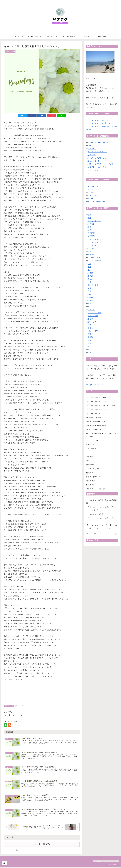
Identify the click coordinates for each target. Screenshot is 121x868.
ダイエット (92, 319)
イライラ (91, 310)
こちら (106, 104)
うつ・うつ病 (93, 316)
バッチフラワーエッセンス (98, 143)
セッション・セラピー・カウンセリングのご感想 (101, 435)
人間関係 (91, 236)
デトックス (92, 322)
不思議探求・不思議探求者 (96, 426)
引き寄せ (91, 224)
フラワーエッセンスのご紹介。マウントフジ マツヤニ (101, 520)
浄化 (90, 282)
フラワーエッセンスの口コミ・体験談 (101, 405)
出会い (90, 230)
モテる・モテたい (95, 221)
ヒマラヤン (92, 155)
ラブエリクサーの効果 (96, 202)
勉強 (90, 288)
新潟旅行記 (90, 481)
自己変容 (91, 233)
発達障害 (91, 255)
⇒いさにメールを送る (95, 385)
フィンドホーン (94, 161)
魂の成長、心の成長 (94, 418)
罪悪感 (90, 276)
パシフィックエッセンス (97, 152)
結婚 (90, 218)
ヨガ (88, 461)
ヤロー (90, 199)
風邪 (90, 346)
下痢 (90, 325)
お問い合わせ (114, 862)
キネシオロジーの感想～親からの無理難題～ (101, 502)
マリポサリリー (94, 186)
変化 (90, 267)
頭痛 (90, 334)
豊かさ (90, 279)
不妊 (90, 304)
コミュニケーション (96, 261)
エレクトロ (92, 192)
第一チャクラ (93, 285)
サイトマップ (104, 862)
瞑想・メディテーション (96, 422)
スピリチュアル (92, 449)
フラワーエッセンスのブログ (97, 409)
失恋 (90, 343)
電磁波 (90, 337)
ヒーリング (90, 445)
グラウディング (94, 242)
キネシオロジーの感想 (95, 514)
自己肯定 (91, 248)
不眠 (90, 251)
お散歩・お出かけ (93, 477)
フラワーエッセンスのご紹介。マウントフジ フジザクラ (101, 509)
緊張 (90, 353)
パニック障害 (93, 331)
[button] (116, 534)
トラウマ (91, 328)
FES (90, 146)
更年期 (90, 300)
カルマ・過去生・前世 (95, 430)
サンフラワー (93, 189)
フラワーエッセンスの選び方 (99, 123)
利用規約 (96, 862)
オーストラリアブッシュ (97, 158)
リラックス (92, 245)
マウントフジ (93, 170)
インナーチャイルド (96, 239)
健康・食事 (90, 465)
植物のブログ (91, 473)
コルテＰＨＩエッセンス (97, 167)
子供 (90, 291)
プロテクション (94, 258)
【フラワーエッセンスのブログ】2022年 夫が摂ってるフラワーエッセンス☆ (102, 527)
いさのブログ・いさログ (96, 489)
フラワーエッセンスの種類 (96, 397)
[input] (102, 534)
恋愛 (90, 215)
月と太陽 (90, 457)
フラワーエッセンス (94, 414)
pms (89, 294)
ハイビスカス (93, 196)
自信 (90, 264)
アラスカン (92, 149)
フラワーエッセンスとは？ (98, 120)
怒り (90, 307)
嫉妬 (90, 340)
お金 (90, 227)
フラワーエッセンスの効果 (96, 402)
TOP (90, 862)
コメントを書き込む (42, 845)
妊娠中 (90, 297)
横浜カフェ (90, 485)
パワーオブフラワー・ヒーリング (101, 164)
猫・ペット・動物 (95, 313)
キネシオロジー (9, 706)
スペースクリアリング (95, 469)
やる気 (90, 273)
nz (89, 173)
